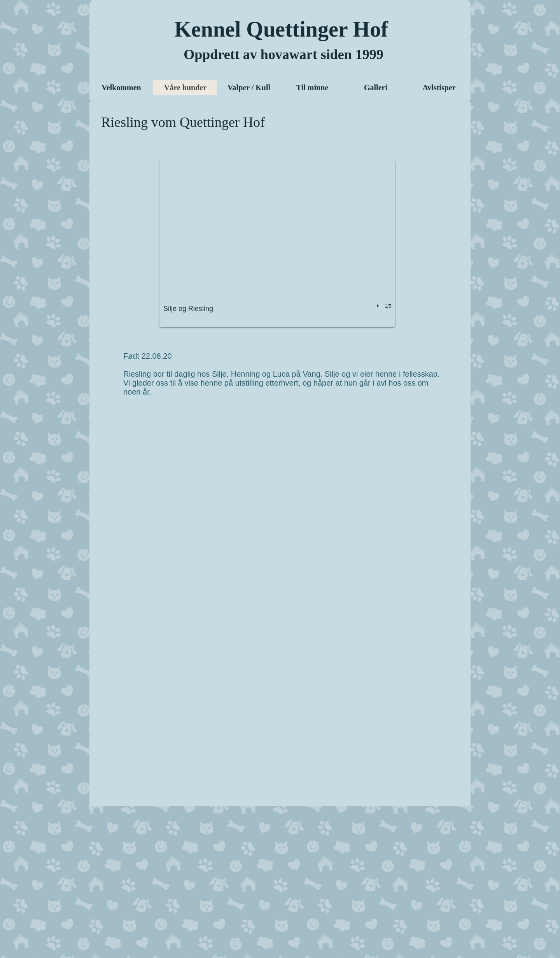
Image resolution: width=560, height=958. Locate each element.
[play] (379, 306)
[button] (277, 244)
